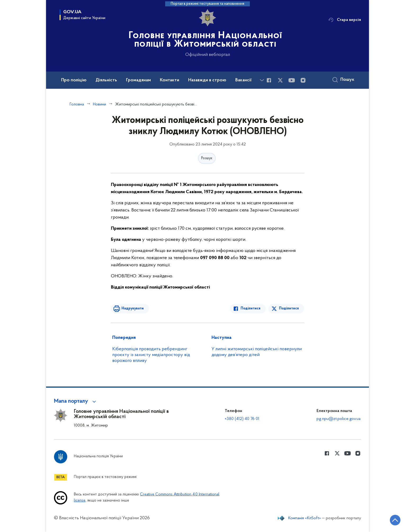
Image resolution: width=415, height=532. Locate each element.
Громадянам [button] (138, 80)
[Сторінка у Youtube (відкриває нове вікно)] (292, 80)
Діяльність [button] (106, 80)
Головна (77, 104)
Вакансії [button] (243, 80)
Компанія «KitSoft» (305, 518)
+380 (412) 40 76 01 (242, 419)
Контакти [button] (170, 80)
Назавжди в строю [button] (207, 80)
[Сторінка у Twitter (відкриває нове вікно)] (280, 80)
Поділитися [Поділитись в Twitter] (289, 309)
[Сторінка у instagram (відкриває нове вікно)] (303, 80)
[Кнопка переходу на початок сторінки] (395, 520)
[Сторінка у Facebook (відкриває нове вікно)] (269, 80)
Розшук (207, 158)
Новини (100, 104)
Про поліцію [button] (74, 80)
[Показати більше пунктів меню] (262, 80)
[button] (76, 401)
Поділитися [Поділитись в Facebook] (251, 309)
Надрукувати (133, 309)
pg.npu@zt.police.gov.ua (339, 419)
